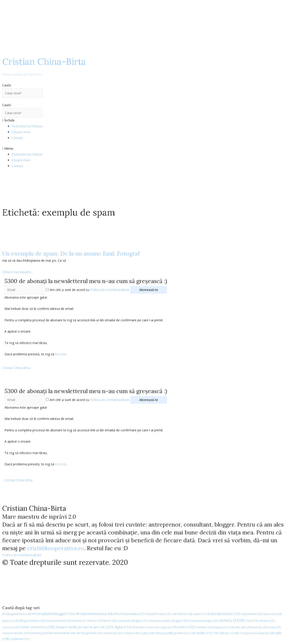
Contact (17, 138)
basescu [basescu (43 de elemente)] (11, 621)
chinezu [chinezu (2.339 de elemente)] (231, 620)
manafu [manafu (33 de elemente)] (260, 627)
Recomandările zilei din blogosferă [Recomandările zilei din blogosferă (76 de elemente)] (75, 633)
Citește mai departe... (18, 272)
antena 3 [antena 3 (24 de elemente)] (201, 614)
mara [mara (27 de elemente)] (275, 627)
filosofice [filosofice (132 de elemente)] (184, 627)
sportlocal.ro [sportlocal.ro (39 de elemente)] (184, 633)
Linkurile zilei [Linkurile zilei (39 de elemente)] (240, 627)
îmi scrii (61, 354)
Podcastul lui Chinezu (27, 126)
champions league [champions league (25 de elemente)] (203, 621)
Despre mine (21, 132)
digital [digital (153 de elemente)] (123, 627)
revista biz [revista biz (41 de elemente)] (113, 633)
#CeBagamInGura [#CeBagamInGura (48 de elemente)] (17, 614)
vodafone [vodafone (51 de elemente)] (20, 639)
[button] (144, 149)
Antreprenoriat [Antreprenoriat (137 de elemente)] (225, 614)
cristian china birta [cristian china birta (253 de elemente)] (37, 627)
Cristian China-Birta (44, 66)
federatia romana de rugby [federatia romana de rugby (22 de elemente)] (152, 627)
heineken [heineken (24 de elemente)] (204, 627)
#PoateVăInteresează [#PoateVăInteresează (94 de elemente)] (94, 614)
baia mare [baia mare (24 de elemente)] (272, 614)
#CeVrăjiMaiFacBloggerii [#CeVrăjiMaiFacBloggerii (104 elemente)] (54, 614)
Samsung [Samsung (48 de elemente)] (163, 633)
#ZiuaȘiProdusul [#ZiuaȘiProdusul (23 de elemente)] (158, 614)
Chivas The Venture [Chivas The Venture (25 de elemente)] (260, 621)
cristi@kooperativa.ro (56, 548)
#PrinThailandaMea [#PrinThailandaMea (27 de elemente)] (129, 614)
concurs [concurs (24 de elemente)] (10, 627)
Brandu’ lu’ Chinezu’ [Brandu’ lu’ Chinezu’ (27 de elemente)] (87, 621)
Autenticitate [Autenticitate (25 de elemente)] (252, 614)
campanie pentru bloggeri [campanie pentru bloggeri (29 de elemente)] (168, 621)
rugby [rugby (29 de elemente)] (147, 633)
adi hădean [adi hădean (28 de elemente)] (182, 614)
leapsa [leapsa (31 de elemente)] (221, 627)
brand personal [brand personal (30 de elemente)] (59, 621)
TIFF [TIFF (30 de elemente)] (219, 633)
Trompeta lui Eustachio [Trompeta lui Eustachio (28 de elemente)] (257, 633)
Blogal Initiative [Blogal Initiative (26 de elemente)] (33, 621)
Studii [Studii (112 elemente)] (205, 633)
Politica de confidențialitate (110, 290)
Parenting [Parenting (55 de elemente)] (38, 633)
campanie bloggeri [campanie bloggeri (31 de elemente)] (133, 621)
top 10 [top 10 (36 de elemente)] (232, 633)
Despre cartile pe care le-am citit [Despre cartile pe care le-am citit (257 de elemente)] (84, 627)
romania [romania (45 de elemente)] (132, 633)
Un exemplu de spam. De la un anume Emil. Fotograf (71, 254)
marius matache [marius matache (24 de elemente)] (15, 633)
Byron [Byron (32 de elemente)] (110, 621)
